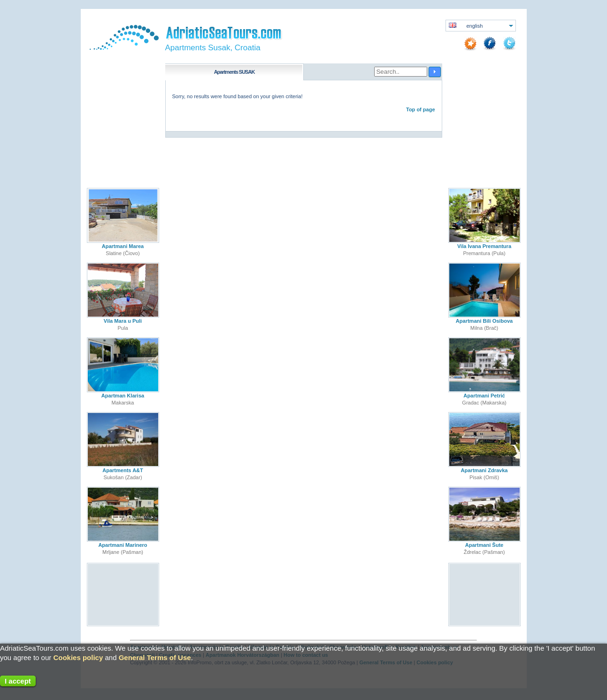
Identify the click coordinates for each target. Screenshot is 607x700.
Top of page (421, 109)
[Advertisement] (123, 595)
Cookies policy (78, 657)
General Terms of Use (155, 657)
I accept (18, 681)
